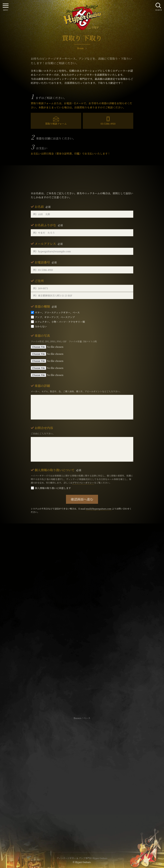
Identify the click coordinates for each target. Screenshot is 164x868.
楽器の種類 (46, 306)
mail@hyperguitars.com (99, 509)
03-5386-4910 (108, 124)
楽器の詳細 (42, 386)
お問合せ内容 (44, 428)
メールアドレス (49, 244)
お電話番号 (46, 262)
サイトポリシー (82, 772)
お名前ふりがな (49, 225)
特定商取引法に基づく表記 (82, 777)
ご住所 (39, 281)
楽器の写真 (42, 335)
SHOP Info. (82, 622)
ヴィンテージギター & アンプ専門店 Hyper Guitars (82, 858)
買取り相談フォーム (56, 124)
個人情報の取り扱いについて (58, 470)
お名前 (43, 207)
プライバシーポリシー (83, 483)
